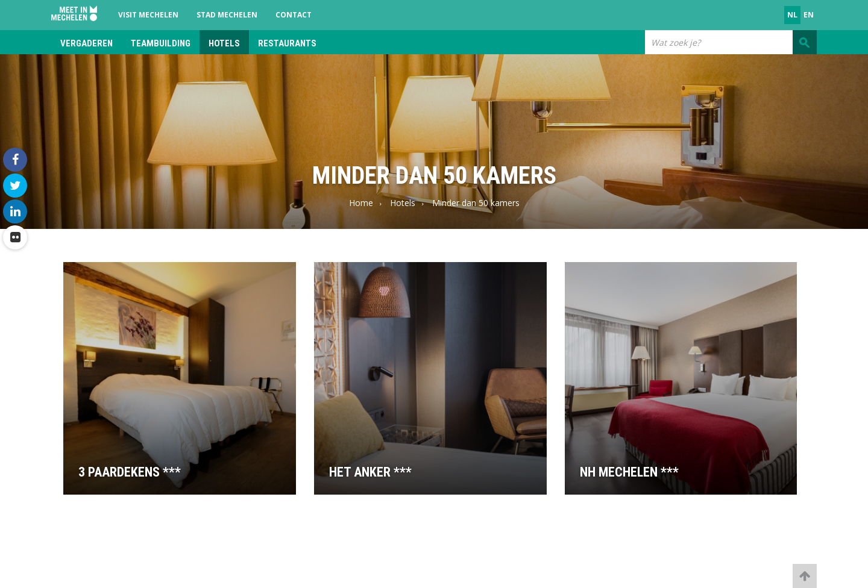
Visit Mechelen (148, 15)
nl (792, 15)
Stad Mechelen (227, 15)
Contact (294, 15)
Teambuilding (161, 43)
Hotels (224, 43)
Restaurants (287, 43)
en (809, 15)
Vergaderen (86, 43)
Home (361, 203)
